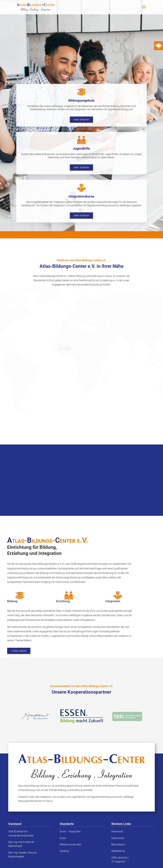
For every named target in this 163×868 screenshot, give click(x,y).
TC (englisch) (118, 862)
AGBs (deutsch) (119, 858)
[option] (82, 716)
